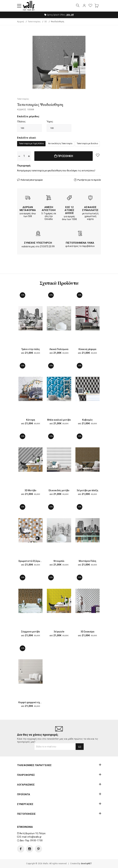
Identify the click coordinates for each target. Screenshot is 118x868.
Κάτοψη (31, 420)
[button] (19, 6)
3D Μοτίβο (30, 490)
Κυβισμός (87, 420)
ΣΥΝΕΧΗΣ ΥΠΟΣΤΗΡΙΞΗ (38, 243)
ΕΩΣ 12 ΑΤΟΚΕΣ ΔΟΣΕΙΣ (69, 210)
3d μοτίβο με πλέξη (87, 490)
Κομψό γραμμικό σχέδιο (32, 702)
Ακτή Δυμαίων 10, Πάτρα (32, 833)
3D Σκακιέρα (88, 632)
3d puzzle (59, 632)
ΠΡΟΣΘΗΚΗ (64, 156)
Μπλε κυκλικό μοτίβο (59, 420)
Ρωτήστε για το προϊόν (89, 180)
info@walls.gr (35, 837)
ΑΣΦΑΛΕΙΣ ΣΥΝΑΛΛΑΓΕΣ (90, 209)
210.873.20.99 (47, 246)
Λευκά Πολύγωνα (59, 349)
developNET (86, 864)
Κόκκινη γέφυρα (87, 349)
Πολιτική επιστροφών (32, 180)
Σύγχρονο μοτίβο (31, 632)
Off (70, 15)
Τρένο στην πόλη (30, 349)
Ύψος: (50, 122)
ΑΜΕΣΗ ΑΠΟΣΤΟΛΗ (49, 209)
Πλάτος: (22, 122)
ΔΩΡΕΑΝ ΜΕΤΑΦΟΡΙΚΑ (28, 209)
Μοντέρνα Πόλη (87, 561)
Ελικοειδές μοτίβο (59, 490)
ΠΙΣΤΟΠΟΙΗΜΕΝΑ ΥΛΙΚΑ (80, 243)
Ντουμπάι (59, 561)
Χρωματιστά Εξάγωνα (31, 561)
